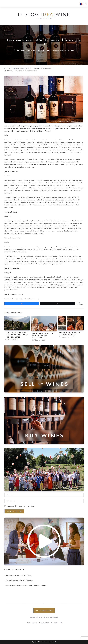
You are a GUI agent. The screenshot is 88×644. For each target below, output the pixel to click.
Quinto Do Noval (20, 285)
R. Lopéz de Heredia (60, 261)
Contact (54, 623)
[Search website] (86, 4)
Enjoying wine (20, 71)
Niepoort (23, 287)
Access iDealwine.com (41, 623)
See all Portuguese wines (14, 294)
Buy (61, 623)
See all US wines (11, 212)
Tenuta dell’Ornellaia (42, 164)
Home (28, 623)
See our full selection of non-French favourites (21, 299)
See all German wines (13, 238)
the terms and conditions (25, 506)
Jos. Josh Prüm (26, 228)
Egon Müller (74, 226)
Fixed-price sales (32, 71)
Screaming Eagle (34, 197)
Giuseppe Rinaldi (60, 152)
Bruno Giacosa (32, 152)
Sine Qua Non (67, 202)
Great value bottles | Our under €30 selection (43, 335)
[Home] (14, 50)
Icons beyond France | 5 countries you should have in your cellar (56, 50)
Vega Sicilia (68, 247)
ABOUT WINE (9, 71)
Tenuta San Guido (60, 164)
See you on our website (44, 610)
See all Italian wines (12, 171)
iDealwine (7, 68)
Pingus (39, 259)
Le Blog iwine (44, 15)
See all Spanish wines (12, 268)
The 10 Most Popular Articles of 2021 (70, 334)
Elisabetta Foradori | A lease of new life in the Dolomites (17, 335)
